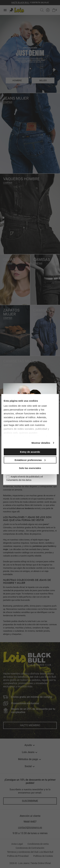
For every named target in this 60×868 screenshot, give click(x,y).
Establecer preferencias (30, 460)
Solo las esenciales (30, 468)
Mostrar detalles (41, 443)
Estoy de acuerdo (30, 452)
